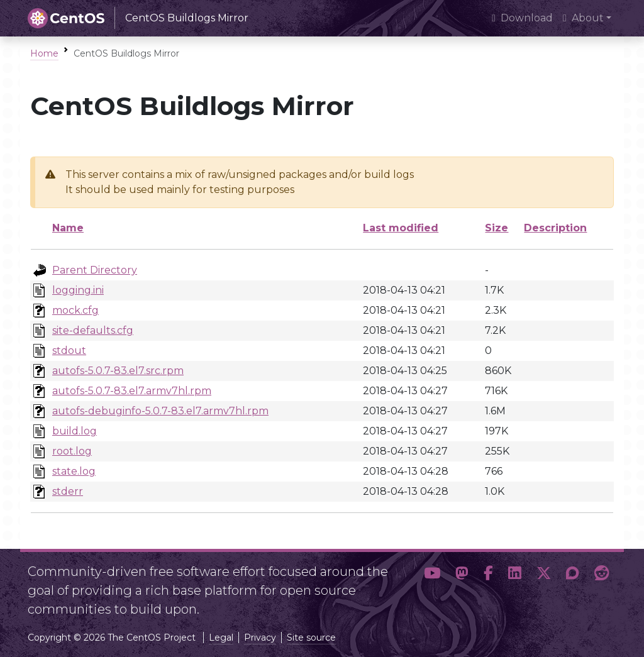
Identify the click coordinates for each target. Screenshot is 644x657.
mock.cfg (75, 310)
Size (497, 228)
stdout (69, 351)
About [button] (583, 18)
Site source (311, 638)
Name (68, 228)
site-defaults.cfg (93, 330)
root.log (72, 451)
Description (555, 228)
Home (44, 53)
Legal (221, 638)
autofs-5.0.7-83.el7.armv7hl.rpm (132, 391)
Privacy (260, 638)
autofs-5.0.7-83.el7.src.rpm (118, 371)
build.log (75, 431)
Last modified (401, 228)
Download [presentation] (522, 18)
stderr (68, 491)
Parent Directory (95, 270)
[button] (432, 585)
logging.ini (78, 290)
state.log (74, 471)
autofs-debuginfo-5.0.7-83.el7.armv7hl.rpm (160, 411)
